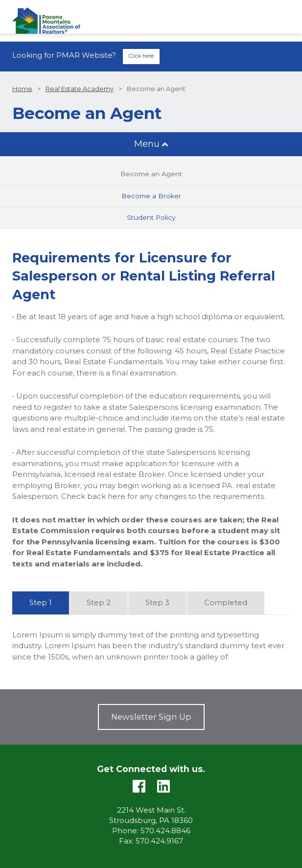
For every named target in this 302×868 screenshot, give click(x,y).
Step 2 (99, 602)
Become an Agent (151, 174)
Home (22, 89)
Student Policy (151, 217)
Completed (226, 602)
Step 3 (157, 602)
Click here (141, 56)
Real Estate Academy (80, 89)
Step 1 (41, 602)
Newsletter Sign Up (151, 717)
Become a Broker (151, 196)
